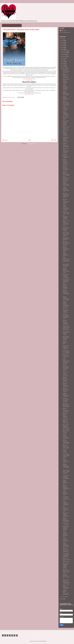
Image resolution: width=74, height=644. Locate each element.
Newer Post (5, 140)
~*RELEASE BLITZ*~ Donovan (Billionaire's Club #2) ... (65, 287)
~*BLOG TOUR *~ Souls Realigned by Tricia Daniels (66, 587)
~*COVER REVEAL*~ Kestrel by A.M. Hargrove (66, 98)
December (64, 51)
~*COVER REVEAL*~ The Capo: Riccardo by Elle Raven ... (66, 260)
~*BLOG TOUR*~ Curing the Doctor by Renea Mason (66, 276)
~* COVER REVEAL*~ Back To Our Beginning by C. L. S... (66, 189)
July (63, 60)
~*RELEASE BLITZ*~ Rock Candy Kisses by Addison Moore (65, 368)
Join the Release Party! (29, 94)
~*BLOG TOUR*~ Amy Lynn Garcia (66, 118)
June (63, 62)
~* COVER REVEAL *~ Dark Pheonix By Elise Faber (65, 545)
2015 (62, 49)
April (63, 65)
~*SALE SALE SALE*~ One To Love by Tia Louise (66, 356)
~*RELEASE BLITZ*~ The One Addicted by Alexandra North (65, 316)
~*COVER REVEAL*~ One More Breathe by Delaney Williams (66, 362)
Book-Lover (64, 30)
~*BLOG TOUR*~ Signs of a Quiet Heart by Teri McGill (66, 456)
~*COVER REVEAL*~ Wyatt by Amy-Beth (65, 255)
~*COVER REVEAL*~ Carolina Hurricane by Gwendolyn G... (66, 304)
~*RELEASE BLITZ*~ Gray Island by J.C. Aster (65, 510)
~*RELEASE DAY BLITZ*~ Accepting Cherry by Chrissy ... (66, 81)
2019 (62, 42)
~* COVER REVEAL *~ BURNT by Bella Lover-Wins (65, 534)
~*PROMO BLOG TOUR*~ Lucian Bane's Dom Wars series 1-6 (66, 328)
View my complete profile (65, 32)
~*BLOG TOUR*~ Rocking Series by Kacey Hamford (66, 338)
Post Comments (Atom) (32, 144)
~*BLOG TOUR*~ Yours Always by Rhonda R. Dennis (66, 281)
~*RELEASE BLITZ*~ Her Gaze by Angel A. (65, 576)
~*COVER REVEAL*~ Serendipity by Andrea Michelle (66, 442)
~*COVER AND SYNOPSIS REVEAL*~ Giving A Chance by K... (65, 139)
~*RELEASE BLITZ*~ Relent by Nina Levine (66, 213)
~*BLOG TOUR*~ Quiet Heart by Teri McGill (66, 265)
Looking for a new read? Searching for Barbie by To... (66, 222)
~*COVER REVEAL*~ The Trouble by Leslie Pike (66, 108)
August (64, 58)
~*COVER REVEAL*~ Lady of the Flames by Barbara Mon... (66, 162)
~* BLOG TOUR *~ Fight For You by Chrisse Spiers (66, 498)
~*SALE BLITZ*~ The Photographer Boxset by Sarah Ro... (65, 151)
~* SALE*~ (64, 226)
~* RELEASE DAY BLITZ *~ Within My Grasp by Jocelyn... (66, 472)
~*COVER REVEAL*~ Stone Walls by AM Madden (66, 520)
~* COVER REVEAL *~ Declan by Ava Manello (65, 540)
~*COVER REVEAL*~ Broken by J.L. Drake (65, 482)
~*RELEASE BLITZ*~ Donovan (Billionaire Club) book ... (65, 416)
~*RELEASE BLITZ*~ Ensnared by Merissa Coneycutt (65, 379)
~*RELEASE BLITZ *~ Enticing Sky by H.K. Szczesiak (66, 174)
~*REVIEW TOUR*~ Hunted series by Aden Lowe (65, 184)
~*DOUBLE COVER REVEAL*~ (65, 451)
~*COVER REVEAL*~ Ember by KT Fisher (65, 493)
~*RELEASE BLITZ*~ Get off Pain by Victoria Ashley (66, 571)
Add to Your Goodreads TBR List (29, 79)
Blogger (45, 641)
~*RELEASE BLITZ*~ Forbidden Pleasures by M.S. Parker (65, 322)
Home (30, 140)
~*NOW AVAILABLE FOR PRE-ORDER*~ (65, 217)
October (64, 54)
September (65, 56)
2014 (62, 599)
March (64, 67)
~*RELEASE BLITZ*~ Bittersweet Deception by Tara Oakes (65, 168)
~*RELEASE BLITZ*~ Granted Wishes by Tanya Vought (66, 202)
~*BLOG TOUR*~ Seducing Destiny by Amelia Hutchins (66, 566)
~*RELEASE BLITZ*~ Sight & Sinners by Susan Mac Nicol (65, 195)
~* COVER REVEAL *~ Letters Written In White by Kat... (65, 504)
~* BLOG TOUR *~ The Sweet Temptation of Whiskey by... (65, 555)
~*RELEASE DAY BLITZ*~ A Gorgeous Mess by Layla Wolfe (66, 582)
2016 (62, 48)
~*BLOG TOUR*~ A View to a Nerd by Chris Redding (66, 347)
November (64, 53)
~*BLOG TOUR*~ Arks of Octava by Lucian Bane (66, 352)
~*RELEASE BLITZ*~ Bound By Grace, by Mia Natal (66, 243)
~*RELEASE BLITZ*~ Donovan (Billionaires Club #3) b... (65, 133)
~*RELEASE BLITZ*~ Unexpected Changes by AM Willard (66, 488)
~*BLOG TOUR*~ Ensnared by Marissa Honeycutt (66, 229)
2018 (62, 44)
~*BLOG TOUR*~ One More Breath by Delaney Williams (66, 123)
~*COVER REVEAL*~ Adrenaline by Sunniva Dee (65, 113)
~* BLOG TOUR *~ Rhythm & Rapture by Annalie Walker (66, 477)
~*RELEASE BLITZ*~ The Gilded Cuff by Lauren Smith (65, 447)
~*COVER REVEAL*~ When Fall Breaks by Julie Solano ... (66, 270)
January (64, 597)
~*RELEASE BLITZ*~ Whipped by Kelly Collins (65, 385)
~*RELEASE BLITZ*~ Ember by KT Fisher (66, 71)
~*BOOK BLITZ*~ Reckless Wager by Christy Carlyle (66, 515)
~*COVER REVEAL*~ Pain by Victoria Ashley (66, 461)
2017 (62, 46)
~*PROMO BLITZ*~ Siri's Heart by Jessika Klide (65, 76)
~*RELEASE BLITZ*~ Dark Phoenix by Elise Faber (65, 400)
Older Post (54, 140)
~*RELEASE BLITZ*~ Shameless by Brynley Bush (65, 410)
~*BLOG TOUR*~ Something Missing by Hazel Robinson (66, 426)
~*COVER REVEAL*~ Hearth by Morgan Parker (66, 436)
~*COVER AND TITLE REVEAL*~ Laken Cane (65, 374)
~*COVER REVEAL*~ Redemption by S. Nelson (66, 395)
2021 (62, 39)
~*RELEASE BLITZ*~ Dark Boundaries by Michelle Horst (65, 405)
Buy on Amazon (29, 80)
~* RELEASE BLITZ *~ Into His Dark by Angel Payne (65, 550)
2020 (62, 40)
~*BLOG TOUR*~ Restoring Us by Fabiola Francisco (66, 333)
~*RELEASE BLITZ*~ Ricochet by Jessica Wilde (65, 145)
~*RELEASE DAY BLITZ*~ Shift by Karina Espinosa (66, 431)
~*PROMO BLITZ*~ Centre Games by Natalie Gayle (66, 179)
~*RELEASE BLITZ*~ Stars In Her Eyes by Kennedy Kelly (65, 103)
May (63, 63)
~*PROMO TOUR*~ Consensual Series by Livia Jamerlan (65, 208)
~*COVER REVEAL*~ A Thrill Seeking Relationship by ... (66, 466)
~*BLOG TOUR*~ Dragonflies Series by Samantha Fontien (66, 528)
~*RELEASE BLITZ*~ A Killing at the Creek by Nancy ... (66, 293)
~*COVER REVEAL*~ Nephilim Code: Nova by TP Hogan (66, 249)
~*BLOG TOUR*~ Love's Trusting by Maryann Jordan (66, 234)
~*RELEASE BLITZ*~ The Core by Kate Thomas (65, 390)
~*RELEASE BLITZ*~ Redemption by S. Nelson (66, 156)
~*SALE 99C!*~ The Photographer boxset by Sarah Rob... (65, 310)
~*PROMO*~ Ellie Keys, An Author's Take (66, 128)
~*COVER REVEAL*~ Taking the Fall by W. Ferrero (65, 93)
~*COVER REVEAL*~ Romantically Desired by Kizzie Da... (65, 88)
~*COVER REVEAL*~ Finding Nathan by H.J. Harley (66, 298)
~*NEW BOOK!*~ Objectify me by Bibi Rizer (66, 239)
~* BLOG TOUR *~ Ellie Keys (65, 524)
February (64, 69)
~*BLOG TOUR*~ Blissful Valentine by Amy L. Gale (66, 421)
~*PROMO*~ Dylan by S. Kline (65, 343)
